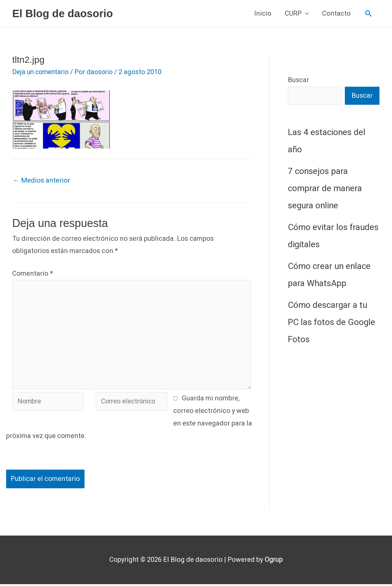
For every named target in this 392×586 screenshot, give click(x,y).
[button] (369, 14)
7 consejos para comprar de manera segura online (325, 188)
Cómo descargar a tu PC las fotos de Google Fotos (332, 322)
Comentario (33, 273)
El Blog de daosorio (63, 13)
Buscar (298, 80)
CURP (293, 13)
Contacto (336, 13)
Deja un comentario (42, 72)
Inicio (263, 13)
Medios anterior (41, 180)
